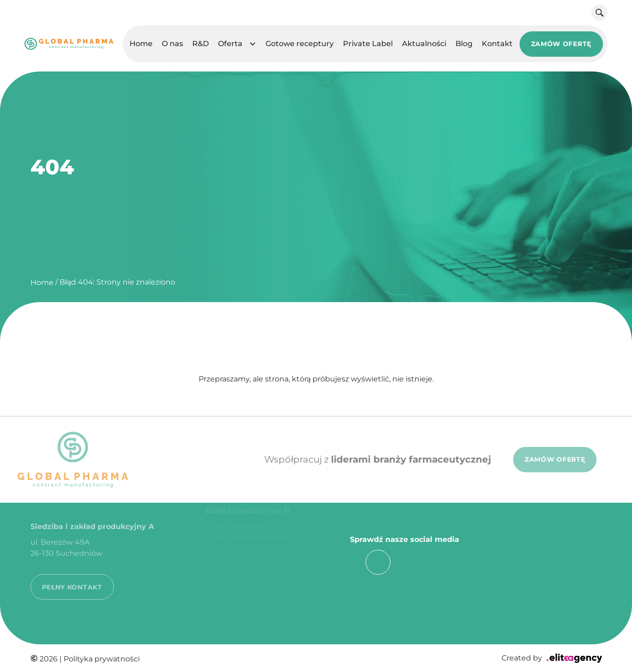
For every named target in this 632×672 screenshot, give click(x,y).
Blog (464, 44)
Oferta (230, 44)
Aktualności (424, 44)
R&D (201, 44)
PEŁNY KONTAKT (72, 578)
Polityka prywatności (102, 659)
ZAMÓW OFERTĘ (561, 44)
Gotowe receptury (300, 44)
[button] (253, 44)
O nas (172, 44)
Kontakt (497, 44)
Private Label (368, 44)
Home (141, 44)
